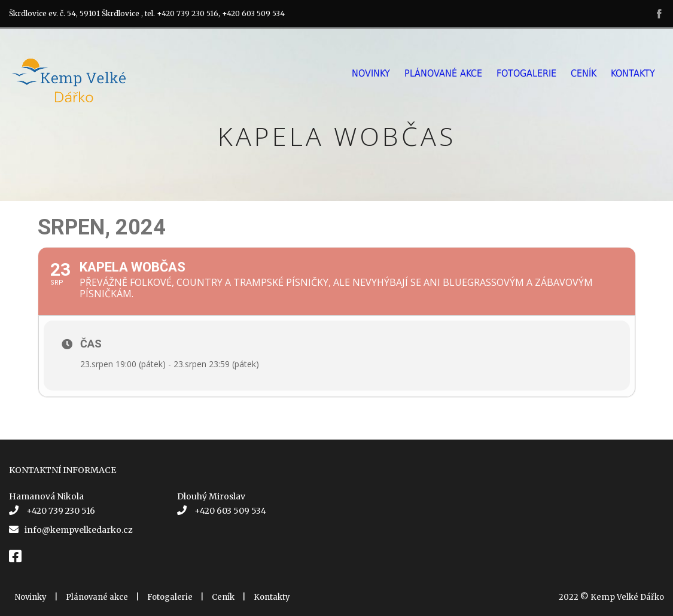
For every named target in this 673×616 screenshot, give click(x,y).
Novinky (371, 73)
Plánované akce (443, 73)
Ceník (584, 73)
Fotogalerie (526, 73)
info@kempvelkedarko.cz (79, 530)
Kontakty (633, 73)
